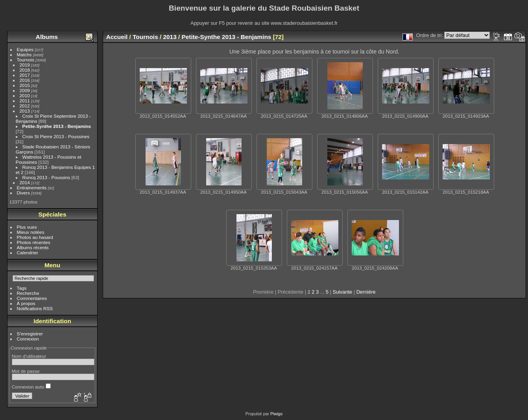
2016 (25, 80)
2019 (25, 65)
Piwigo (276, 414)
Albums (47, 37)
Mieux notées (31, 232)
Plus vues (27, 227)
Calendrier (28, 253)
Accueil (117, 37)
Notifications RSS (35, 308)
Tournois (26, 60)
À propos (26, 303)
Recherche (28, 293)
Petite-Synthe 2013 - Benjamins (57, 126)
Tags (22, 288)
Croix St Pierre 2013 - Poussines (56, 136)
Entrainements (32, 188)
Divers (23, 193)
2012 (25, 106)
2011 (25, 101)
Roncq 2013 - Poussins (46, 177)
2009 (25, 90)
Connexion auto (31, 387)
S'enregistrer (30, 334)
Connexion (28, 339)
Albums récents (33, 247)
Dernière (366, 292)
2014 (25, 182)
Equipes (25, 49)
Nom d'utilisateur (29, 356)
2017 (25, 75)
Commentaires (32, 298)
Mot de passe (26, 371)
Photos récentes (34, 242)
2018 (25, 70)
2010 (25, 95)
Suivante (342, 292)
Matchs (24, 55)
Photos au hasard (35, 237)
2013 (25, 111)
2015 (25, 85)
